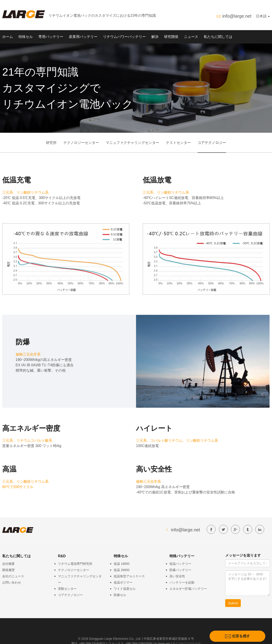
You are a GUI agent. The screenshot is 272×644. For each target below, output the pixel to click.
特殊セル (26, 37)
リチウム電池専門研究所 (75, 564)
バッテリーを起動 (182, 582)
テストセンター (178, 143)
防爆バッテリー (180, 570)
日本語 (263, 16)
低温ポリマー (123, 582)
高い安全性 (177, 576)
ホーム (8, 37)
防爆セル (120, 595)
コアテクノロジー (212, 143)
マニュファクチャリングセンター (132, 143)
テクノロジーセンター (81, 143)
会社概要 (8, 564)
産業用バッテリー (83, 37)
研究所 (51, 143)
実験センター (67, 589)
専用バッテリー (51, 37)
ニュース (191, 37)
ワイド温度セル (125, 589)
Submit (233, 603)
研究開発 (171, 37)
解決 (155, 37)
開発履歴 (8, 570)
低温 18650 (122, 564)
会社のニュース (13, 576)
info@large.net (237, 16)
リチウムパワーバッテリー (124, 37)
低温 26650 (122, 570)
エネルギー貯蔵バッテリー (188, 589)
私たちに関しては (218, 37)
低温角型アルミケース (129, 576)
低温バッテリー (180, 564)
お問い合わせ (12, 582)
